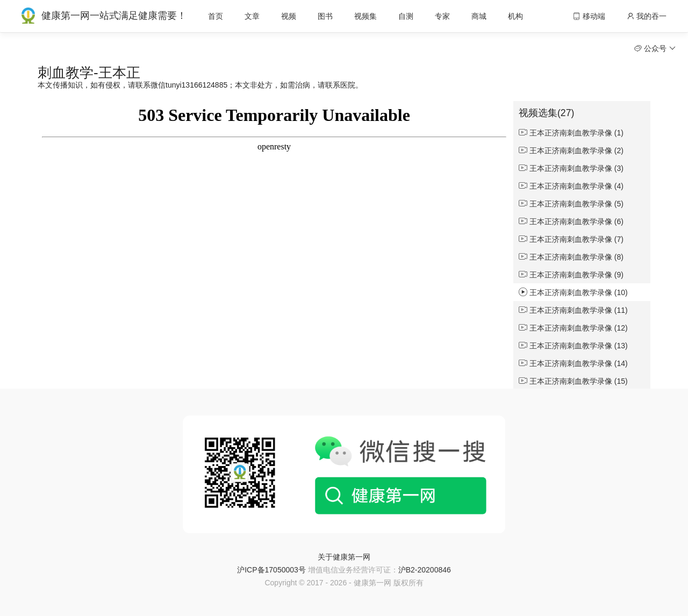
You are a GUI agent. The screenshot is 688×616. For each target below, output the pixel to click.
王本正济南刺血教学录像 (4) (571, 186)
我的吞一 (647, 16)
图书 (325, 16)
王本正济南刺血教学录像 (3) (571, 168)
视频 (289, 16)
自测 (406, 16)
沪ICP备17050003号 (271, 570)
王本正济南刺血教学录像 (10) (573, 292)
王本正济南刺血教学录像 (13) (573, 346)
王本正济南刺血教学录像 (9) (571, 275)
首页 (216, 16)
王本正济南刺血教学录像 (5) (571, 204)
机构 (515, 16)
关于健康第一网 (344, 557)
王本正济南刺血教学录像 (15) (573, 381)
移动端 (589, 16)
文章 (252, 16)
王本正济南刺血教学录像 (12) (573, 328)
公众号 (655, 48)
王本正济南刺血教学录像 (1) (571, 133)
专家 (442, 16)
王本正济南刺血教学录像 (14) (573, 363)
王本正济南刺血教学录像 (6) (571, 221)
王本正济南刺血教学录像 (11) (573, 310)
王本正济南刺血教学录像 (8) (571, 257)
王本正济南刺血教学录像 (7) (571, 239)
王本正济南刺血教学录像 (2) (571, 151)
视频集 (365, 16)
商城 (479, 16)
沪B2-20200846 (425, 570)
